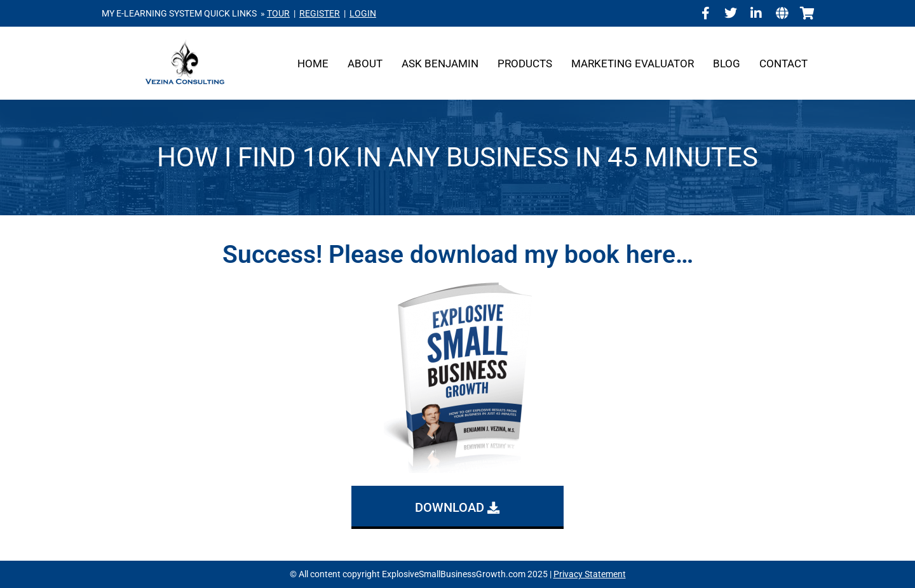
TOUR (278, 13)
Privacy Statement (590, 574)
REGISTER (320, 13)
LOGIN (363, 13)
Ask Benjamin (440, 63)
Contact (783, 63)
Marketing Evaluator (633, 63)
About (365, 63)
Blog (727, 63)
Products (525, 63)
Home (313, 63)
